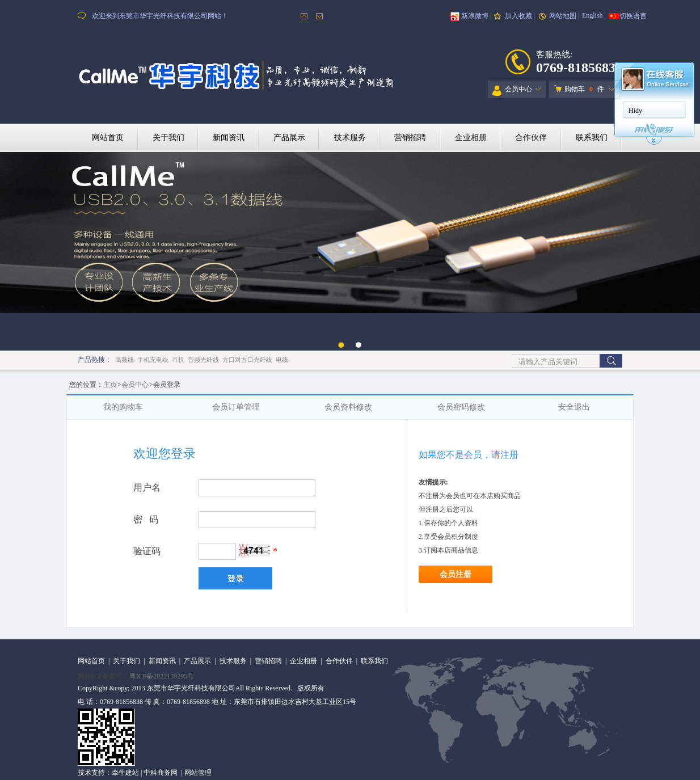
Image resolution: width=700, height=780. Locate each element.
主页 (110, 385)
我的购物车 (123, 407)
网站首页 (108, 138)
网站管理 (198, 773)
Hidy (635, 111)
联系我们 (592, 138)
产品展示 (289, 138)
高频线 (125, 360)
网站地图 (563, 16)
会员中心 (512, 91)
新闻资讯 (229, 138)
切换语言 (633, 16)
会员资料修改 (348, 407)
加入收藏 (518, 16)
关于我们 (168, 138)
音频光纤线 (203, 360)
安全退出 (574, 407)
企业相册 (471, 138)
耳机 (178, 360)
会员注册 (456, 574)
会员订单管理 (236, 407)
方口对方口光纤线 (247, 360)
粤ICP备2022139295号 (162, 676)
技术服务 (350, 138)
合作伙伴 (531, 138)
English (593, 15)
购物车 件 (579, 89)
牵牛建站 (125, 773)
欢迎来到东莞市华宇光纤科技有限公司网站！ (160, 16)
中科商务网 (161, 773)
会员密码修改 (461, 407)
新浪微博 (475, 16)
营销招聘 (410, 138)
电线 (282, 360)
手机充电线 (153, 360)
